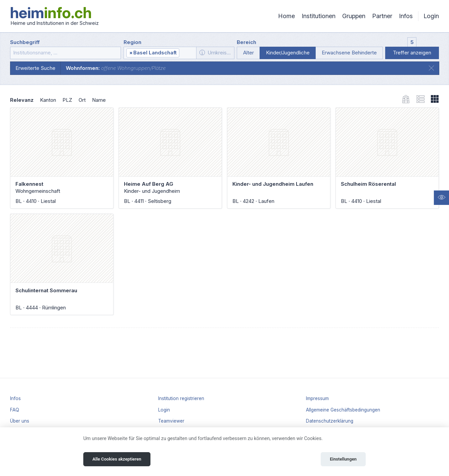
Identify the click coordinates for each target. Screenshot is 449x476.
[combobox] (160, 53)
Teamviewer (171, 421)
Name (99, 100)
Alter (249, 53)
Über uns (20, 421)
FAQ (15, 410)
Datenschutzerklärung (330, 421)
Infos (406, 16)
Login (431, 16)
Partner (382, 16)
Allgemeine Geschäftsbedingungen (343, 410)
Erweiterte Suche (35, 68)
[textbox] (187, 53)
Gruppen (354, 16)
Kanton (48, 100)
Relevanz (22, 100)
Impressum (317, 398)
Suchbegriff (25, 42)
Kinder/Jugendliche (288, 53)
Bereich (246, 42)
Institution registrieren (181, 398)
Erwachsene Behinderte (349, 53)
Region (132, 42)
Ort (82, 100)
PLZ (67, 100)
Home (286, 16)
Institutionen (319, 16)
